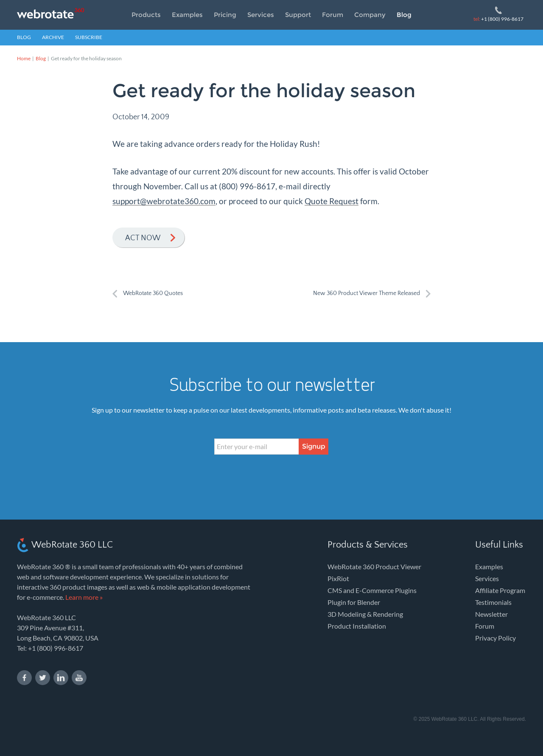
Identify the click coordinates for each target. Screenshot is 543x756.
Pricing (225, 15)
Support (298, 15)
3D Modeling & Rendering (365, 614)
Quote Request (332, 201)
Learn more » (84, 597)
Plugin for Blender (354, 602)
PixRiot (338, 578)
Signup (314, 446)
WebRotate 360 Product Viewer (374, 566)
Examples (187, 15)
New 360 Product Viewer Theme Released (367, 293)
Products (146, 15)
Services (261, 15)
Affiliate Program (500, 590)
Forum (333, 15)
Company (370, 15)
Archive (53, 37)
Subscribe (89, 37)
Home (24, 58)
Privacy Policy (495, 638)
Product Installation (357, 626)
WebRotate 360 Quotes (153, 293)
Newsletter (491, 614)
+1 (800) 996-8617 (498, 19)
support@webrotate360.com (164, 201)
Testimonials (493, 602)
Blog (404, 15)
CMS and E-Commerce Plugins (372, 590)
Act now (143, 238)
